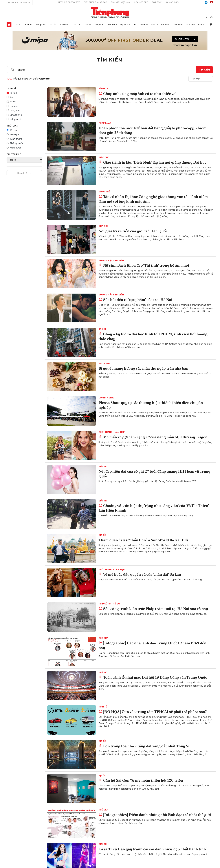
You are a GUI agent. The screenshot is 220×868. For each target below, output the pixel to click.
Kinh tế (29, 25)
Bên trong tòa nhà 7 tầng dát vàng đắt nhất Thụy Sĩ (144, 746)
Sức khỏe (64, 25)
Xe (135, 25)
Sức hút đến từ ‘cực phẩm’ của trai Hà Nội (136, 300)
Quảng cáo (172, 2)
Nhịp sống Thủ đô (109, 604)
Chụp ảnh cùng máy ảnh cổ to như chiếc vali (138, 94)
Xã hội (19, 25)
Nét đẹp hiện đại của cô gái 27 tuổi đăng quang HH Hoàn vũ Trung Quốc (154, 474)
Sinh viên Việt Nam (121, 2)
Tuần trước (16, 139)
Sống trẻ (104, 192)
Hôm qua (15, 134)
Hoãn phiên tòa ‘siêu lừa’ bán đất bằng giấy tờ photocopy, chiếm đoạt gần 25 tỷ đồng (153, 130)
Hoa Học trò (141, 2)
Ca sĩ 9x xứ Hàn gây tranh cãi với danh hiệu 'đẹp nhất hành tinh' (153, 849)
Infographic (16, 119)
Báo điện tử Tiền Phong (110, 13)
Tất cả (13, 93)
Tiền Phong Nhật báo (96, 2)
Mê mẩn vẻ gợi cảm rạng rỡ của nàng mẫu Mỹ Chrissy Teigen (153, 437)
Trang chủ (9, 25)
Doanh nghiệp (107, 398)
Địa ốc (53, 25)
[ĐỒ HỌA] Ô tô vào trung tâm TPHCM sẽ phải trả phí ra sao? (153, 712)
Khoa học (178, 25)
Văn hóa (144, 25)
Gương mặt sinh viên (111, 260)
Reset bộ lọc (24, 173)
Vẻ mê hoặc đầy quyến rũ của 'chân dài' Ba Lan (140, 574)
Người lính (125, 25)
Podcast (15, 106)
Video (201, 25)
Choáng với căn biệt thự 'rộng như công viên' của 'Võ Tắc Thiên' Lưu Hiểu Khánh (154, 508)
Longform (15, 110)
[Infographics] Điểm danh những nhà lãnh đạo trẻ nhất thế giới (155, 815)
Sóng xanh (41, 25)
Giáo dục (166, 25)
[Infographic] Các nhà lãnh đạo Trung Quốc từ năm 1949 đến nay (152, 645)
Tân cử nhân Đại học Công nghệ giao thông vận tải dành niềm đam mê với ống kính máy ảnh (153, 199)
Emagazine (16, 115)
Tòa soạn (157, 2)
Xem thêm (211, 25)
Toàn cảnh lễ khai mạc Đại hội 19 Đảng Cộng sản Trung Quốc (153, 677)
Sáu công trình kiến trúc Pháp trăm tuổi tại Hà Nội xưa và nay (153, 609)
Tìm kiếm (110, 60)
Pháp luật (100, 25)
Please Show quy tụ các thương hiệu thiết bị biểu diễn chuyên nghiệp (151, 405)
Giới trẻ (88, 25)
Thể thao (112, 25)
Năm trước (16, 148)
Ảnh (12, 97)
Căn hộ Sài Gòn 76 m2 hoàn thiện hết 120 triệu (141, 780)
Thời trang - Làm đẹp (112, 432)
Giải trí (155, 25)
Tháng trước (17, 143)
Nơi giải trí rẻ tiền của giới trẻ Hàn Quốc (133, 231)
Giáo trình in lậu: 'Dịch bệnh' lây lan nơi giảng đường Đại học (153, 162)
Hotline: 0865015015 (69, 2)
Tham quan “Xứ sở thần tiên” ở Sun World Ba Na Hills (144, 540)
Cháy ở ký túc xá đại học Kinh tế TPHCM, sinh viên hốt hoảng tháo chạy (153, 336)
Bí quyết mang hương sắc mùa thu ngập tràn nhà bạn (143, 368)
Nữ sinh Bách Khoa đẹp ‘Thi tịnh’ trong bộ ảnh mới (144, 265)
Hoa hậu (191, 25)
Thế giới (76, 25)
